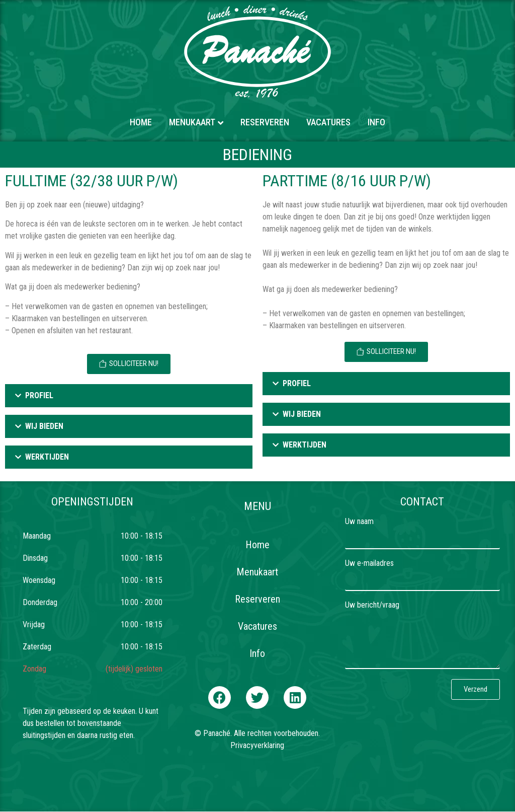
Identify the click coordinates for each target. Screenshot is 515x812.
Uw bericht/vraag (372, 605)
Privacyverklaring (257, 745)
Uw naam (359, 522)
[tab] (129, 396)
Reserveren (265, 122)
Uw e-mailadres (369, 564)
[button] (220, 697)
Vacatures (328, 122)
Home (141, 122)
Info (376, 122)
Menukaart (192, 122)
